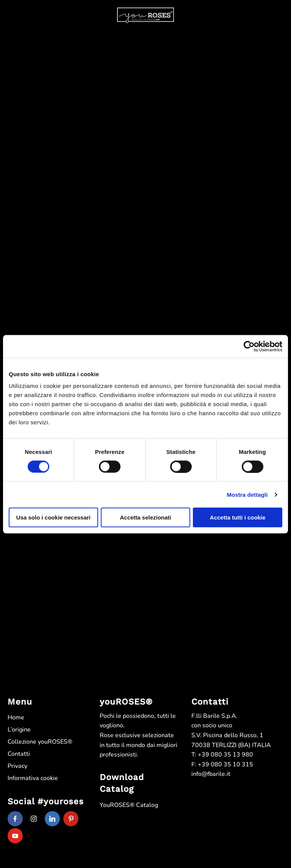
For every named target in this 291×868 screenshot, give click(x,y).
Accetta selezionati (145, 517)
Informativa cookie (33, 778)
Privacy (17, 766)
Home (16, 717)
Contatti (19, 754)
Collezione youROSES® (40, 742)
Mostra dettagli (247, 494)
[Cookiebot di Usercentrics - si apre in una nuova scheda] (249, 346)
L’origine (19, 730)
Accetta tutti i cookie (238, 517)
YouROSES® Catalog (129, 805)
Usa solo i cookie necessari (53, 517)
